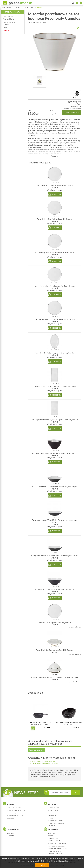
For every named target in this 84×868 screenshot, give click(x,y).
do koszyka (56, 194)
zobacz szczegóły (77, 109)
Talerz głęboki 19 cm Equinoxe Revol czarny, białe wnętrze (55, 589)
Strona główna (6, 7)
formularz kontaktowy (15, 815)
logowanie (11, 833)
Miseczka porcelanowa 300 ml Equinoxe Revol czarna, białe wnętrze (55, 453)
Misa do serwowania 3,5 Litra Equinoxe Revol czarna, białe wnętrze (55, 487)
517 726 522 (17, 808)
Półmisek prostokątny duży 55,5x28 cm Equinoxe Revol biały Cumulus (55, 420)
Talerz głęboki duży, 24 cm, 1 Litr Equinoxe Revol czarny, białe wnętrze (55, 556)
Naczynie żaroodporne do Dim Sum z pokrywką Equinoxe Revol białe (55, 677)
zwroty (50, 813)
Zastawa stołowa (29, 7)
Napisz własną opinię (36, 750)
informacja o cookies (56, 823)
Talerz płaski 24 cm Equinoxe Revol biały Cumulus (55, 623)
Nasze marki (36, 761)
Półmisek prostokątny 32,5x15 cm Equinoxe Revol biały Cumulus (55, 386)
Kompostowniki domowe (57, 843)
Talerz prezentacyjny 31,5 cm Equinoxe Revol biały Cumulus (55, 319)
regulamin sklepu (54, 808)
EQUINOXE (51, 761)
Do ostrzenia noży (54, 851)
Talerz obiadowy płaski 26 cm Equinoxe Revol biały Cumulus (55, 253)
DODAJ (75, 792)
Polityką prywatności (70, 858)
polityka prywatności (56, 821)
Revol (44, 761)
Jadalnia (17, 7)
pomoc (50, 818)
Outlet (50, 836)
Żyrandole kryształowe (56, 846)
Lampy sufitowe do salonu (57, 849)
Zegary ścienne (53, 838)
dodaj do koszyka (73, 113)
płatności (51, 826)
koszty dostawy (53, 810)
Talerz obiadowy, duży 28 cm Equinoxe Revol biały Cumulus (55, 286)
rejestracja (11, 836)
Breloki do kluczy (54, 841)
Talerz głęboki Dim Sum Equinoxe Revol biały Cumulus (55, 650)
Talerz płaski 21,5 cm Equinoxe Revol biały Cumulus (55, 219)
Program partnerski (55, 854)
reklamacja (52, 815)
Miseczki (40, 7)
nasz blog (10, 818)
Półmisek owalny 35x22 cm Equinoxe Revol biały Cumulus (55, 353)
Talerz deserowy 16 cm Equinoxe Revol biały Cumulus (55, 186)
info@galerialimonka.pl (20, 813)
